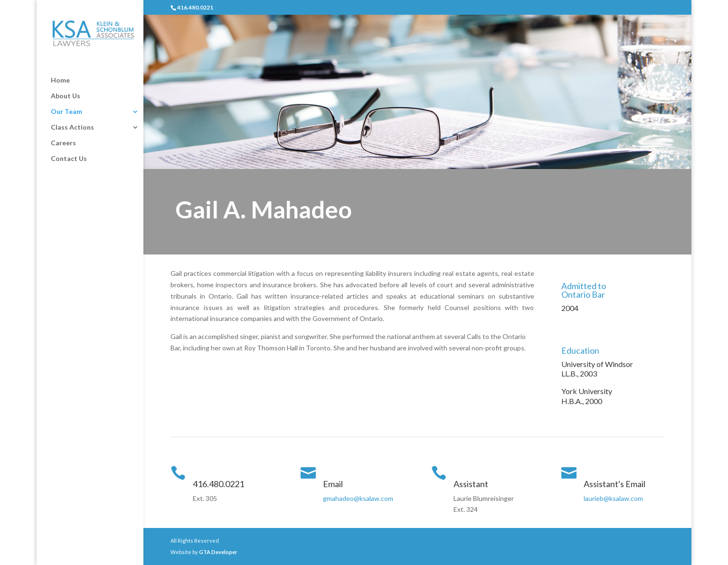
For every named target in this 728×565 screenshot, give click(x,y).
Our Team (66, 112)
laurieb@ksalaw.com (613, 498)
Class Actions (72, 127)
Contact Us (69, 159)
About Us (66, 96)
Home (60, 80)
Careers (63, 143)
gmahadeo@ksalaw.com (358, 498)
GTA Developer (218, 552)
